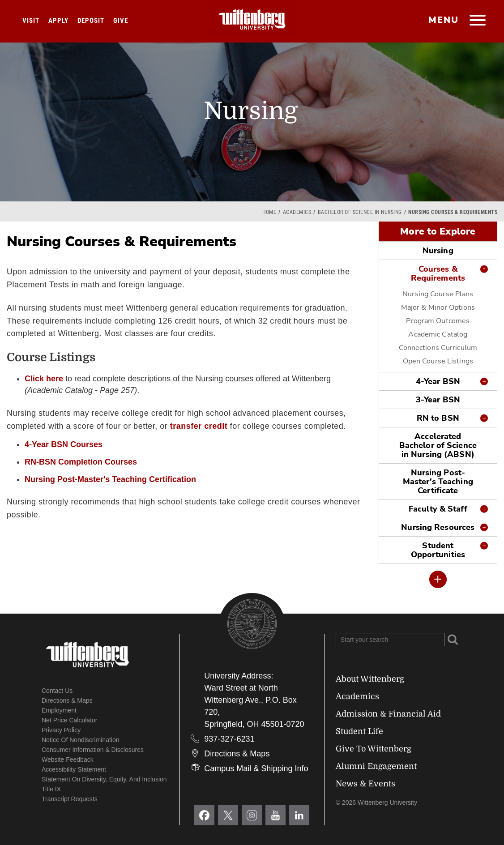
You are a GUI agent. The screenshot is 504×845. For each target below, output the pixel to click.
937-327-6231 (229, 739)
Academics (297, 212)
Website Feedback (68, 760)
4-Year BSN (438, 381)
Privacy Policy (61, 730)
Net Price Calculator (70, 720)
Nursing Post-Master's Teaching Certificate (438, 482)
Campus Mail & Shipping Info (256, 768)
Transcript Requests (70, 799)
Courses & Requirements (438, 273)
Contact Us (57, 691)
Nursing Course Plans (438, 294)
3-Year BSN (438, 400)
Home (269, 212)
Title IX (51, 789)
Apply (58, 21)
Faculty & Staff (438, 509)
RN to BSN (438, 418)
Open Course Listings (438, 361)
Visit (31, 21)
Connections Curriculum (438, 348)
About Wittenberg (370, 679)
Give (121, 21)
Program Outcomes (438, 321)
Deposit (91, 21)
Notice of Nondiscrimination (81, 740)
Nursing (438, 251)
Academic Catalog (438, 334)
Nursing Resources (438, 527)
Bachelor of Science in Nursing (360, 212)
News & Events (365, 784)
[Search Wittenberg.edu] (390, 640)
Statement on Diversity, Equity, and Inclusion (104, 779)
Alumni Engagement (376, 766)
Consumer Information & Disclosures (93, 750)
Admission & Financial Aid (388, 714)
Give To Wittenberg (374, 749)
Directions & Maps (67, 700)
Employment (59, 710)
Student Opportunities (438, 550)
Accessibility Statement (74, 769)
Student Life (359, 731)
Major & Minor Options (438, 307)
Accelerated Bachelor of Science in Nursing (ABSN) (438, 445)
